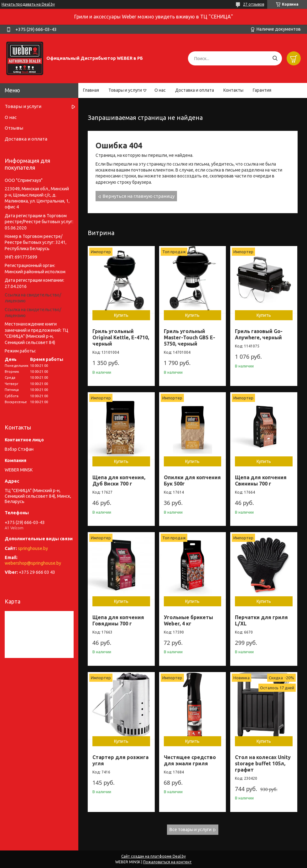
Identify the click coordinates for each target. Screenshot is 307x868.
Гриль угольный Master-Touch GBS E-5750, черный (190, 337)
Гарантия (262, 90)
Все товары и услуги (190, 829)
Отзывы (14, 128)
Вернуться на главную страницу (138, 196)
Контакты (233, 90)
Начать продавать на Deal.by (28, 4)
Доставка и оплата (195, 90)
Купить (121, 315)
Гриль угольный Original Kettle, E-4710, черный (121, 337)
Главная (91, 90)
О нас (160, 90)
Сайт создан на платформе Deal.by (153, 856)
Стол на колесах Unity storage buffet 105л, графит (263, 763)
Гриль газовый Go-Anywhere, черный (259, 334)
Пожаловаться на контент (167, 862)
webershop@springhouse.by (33, 563)
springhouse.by (33, 548)
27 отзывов (254, 4)
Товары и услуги (125, 90)
